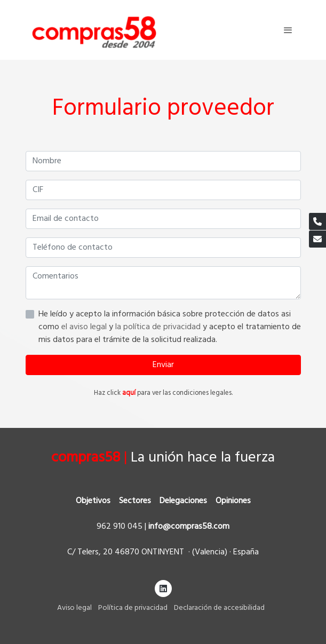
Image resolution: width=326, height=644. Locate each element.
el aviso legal (85, 327)
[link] (94, 30)
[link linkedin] (163, 588)
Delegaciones (183, 501)
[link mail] (317, 239)
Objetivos (93, 501)
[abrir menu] (288, 30)
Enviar (163, 365)
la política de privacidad (159, 327)
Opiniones (233, 501)
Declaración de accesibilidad (219, 608)
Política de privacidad (133, 608)
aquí (129, 393)
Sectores (135, 501)
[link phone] (317, 221)
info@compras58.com (189, 527)
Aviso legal (74, 608)
